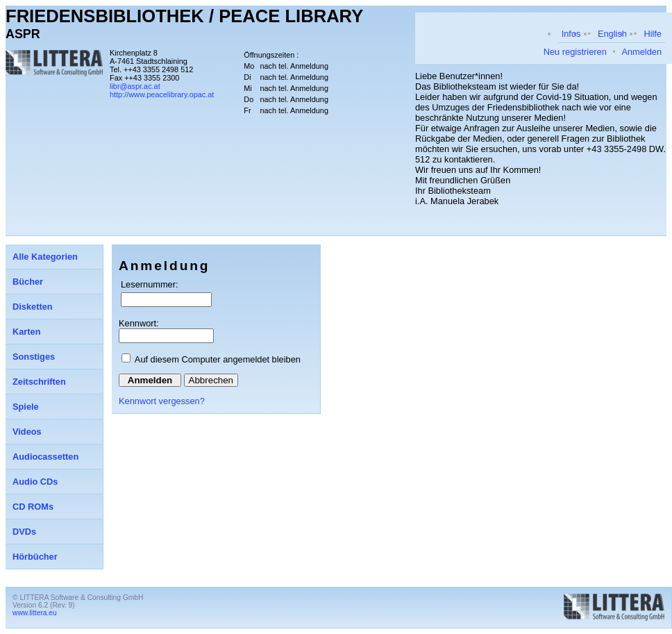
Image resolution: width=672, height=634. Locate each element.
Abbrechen (211, 380)
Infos (571, 34)
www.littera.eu (35, 613)
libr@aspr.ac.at (135, 86)
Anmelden (641, 52)
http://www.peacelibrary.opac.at (162, 94)
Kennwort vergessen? (162, 401)
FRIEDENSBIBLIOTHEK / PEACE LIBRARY (184, 16)
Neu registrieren (575, 52)
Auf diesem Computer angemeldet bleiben (218, 359)
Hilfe (653, 34)
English (612, 34)
